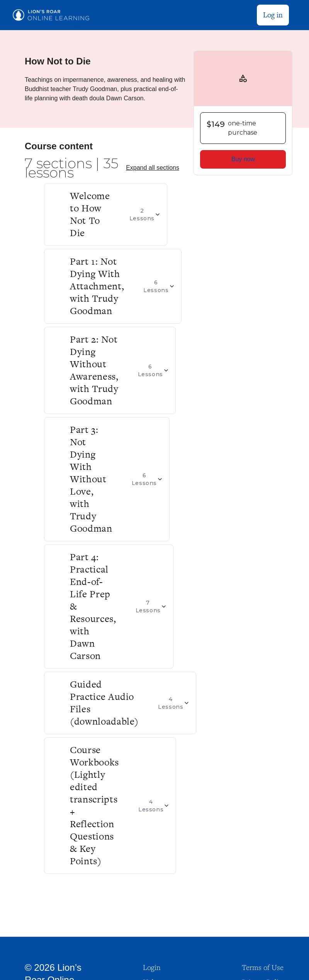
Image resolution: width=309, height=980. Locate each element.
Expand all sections (153, 168)
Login (152, 967)
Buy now (243, 159)
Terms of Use (263, 967)
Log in (273, 15)
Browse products (215, 15)
